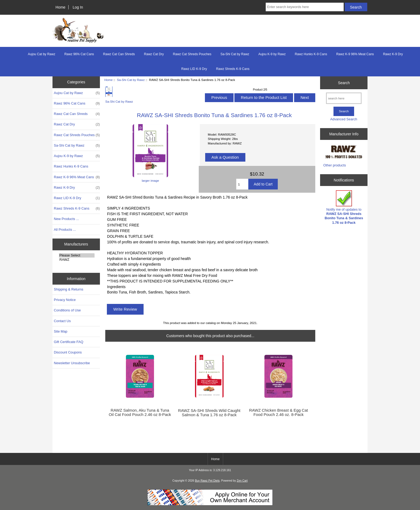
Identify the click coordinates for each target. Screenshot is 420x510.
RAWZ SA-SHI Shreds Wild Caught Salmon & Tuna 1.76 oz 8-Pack (209, 413)
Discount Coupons (68, 352)
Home (60, 7)
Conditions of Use (67, 310)
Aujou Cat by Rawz (42, 54)
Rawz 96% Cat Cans (79, 54)
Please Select (77, 255)
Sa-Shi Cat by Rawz (131, 80)
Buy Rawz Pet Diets (207, 481)
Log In (78, 7)
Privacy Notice (65, 300)
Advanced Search (344, 119)
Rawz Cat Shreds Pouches (192, 54)
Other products (335, 165)
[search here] (344, 98)
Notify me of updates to (344, 207)
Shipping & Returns (69, 289)
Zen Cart (242, 481)
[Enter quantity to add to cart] (242, 184)
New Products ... (66, 219)
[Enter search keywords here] (305, 7)
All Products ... (65, 230)
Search (344, 83)
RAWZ (77, 260)
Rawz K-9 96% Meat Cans (355, 54)
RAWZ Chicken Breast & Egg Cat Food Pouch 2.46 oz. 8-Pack (278, 412)
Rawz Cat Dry (154, 54)
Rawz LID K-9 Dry (194, 69)
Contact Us (62, 321)
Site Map (61, 331)
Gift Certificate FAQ (69, 342)
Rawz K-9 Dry (393, 54)
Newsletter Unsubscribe (72, 363)
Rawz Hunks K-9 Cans (311, 54)
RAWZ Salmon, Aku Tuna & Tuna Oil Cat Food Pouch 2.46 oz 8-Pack (140, 412)
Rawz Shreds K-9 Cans (233, 69)
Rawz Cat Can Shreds (119, 54)
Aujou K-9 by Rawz (272, 54)
